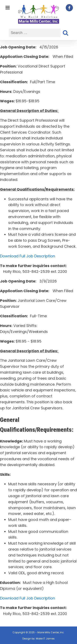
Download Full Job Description (28, 256)
